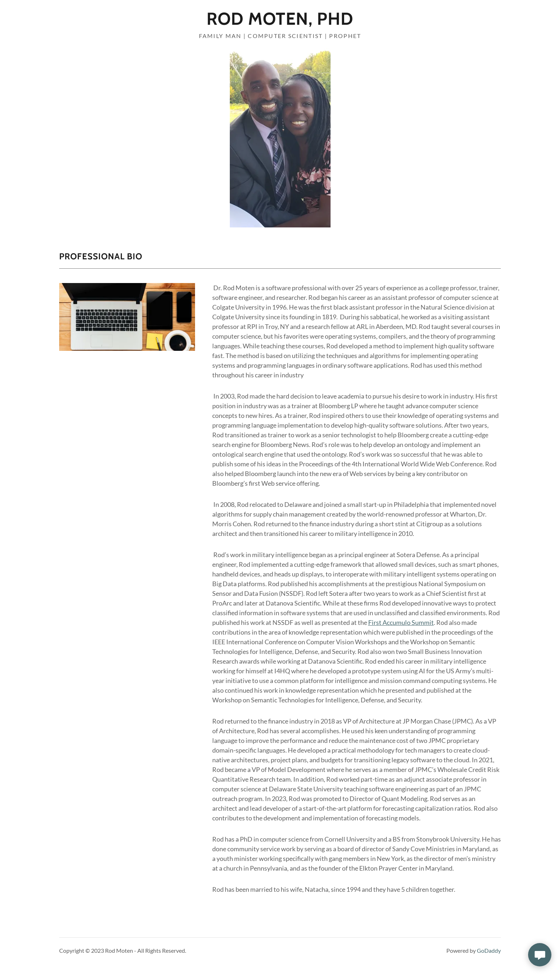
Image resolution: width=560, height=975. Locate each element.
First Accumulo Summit (401, 622)
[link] (280, 22)
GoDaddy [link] (489, 950)
